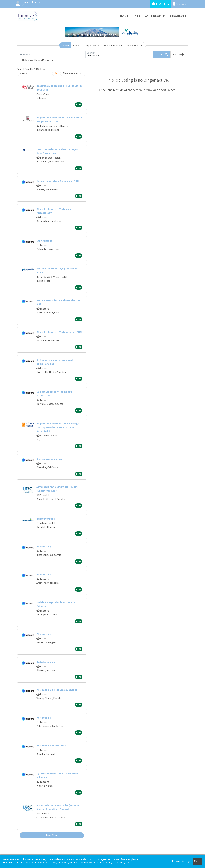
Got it (197, 861)
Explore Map (92, 45)
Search (65, 45)
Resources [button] (178, 16)
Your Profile (155, 16)
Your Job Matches (113, 45)
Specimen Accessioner (49, 459)
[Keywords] (52, 55)
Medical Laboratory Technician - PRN (58, 181)
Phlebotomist (45, 574)
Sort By (23, 73)
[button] (179, 55)
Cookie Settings (181, 861)
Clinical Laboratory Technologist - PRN (59, 332)
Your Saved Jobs (135, 45)
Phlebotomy (44, 546)
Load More (52, 835)
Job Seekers (160, 4)
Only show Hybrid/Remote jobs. (39, 60)
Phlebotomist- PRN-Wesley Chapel (57, 690)
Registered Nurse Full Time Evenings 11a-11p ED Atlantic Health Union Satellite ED (58, 427)
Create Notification (73, 73)
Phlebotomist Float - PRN (51, 746)
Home (124, 16)
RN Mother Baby (46, 519)
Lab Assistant (44, 241)
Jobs (136, 16)
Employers (180, 4)
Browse (77, 45)
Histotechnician (46, 662)
